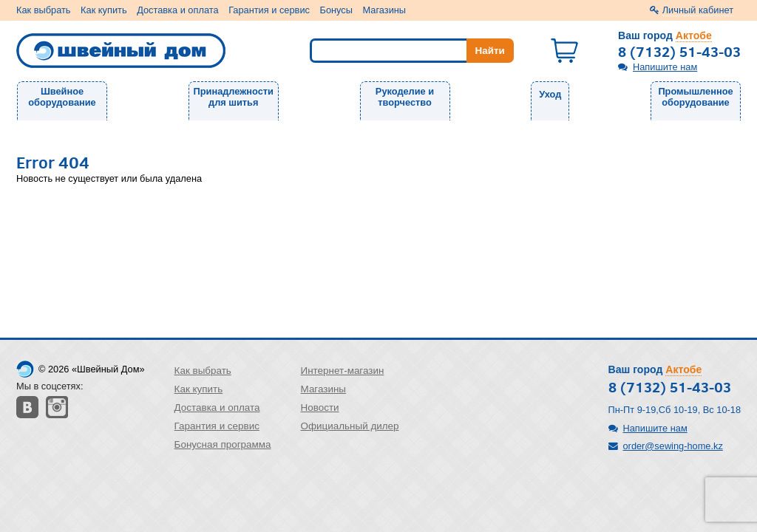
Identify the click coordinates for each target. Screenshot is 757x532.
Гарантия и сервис (269, 10)
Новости (320, 407)
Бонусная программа (223, 444)
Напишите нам (665, 67)
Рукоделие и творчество (405, 97)
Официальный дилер (350, 426)
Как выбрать (44, 10)
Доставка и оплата (177, 10)
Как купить (103, 10)
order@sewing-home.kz (673, 446)
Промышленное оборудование (695, 97)
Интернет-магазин (343, 371)
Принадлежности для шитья (234, 97)
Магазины (385, 10)
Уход (550, 94)
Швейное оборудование (62, 97)
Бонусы (336, 10)
